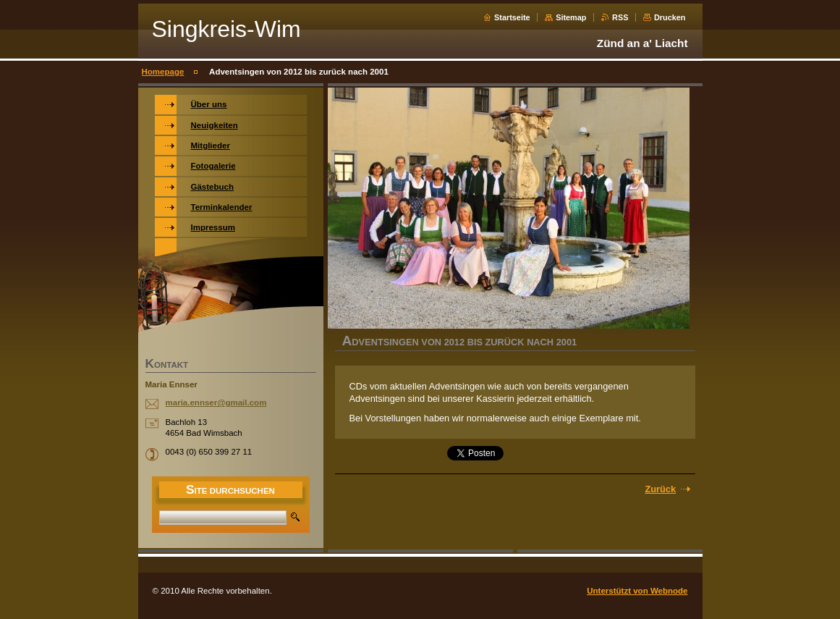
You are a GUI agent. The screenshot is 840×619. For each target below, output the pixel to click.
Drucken (670, 17)
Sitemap (571, 17)
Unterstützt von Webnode (637, 591)
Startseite (512, 17)
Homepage (163, 72)
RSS (620, 17)
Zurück (660, 489)
